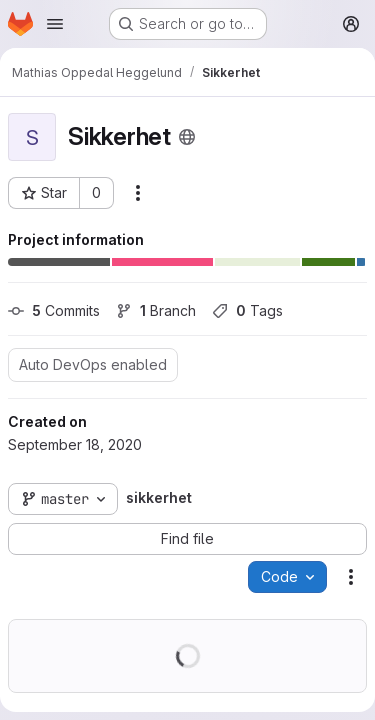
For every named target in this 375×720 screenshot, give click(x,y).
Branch (156, 310)
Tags (247, 310)
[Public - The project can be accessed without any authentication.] (187, 137)
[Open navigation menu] (55, 24)
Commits (54, 310)
